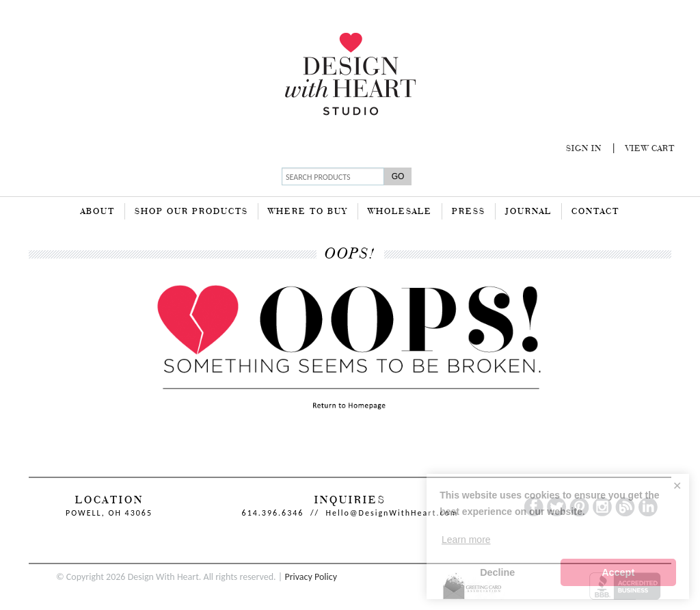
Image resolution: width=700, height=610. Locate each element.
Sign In (584, 149)
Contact (595, 212)
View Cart (650, 149)
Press (469, 212)
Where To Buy (308, 212)
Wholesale (400, 212)
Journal (528, 212)
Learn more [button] (466, 540)
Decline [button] (497, 572)
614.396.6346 (273, 513)
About (98, 212)
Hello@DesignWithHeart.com (392, 513)
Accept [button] (618, 572)
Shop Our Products (191, 212)
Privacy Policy (311, 577)
